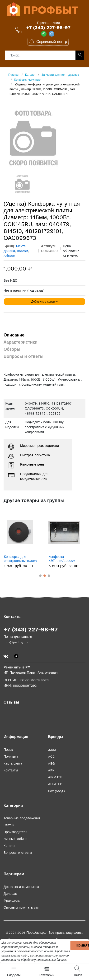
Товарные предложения (22, 818)
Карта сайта (13, 763)
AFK (51, 770)
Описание (14, 335)
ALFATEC (55, 784)
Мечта (21, 246)
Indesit (23, 251)
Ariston (9, 256)
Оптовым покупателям (21, 907)
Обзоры (12, 349)
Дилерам (10, 894)
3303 (52, 750)
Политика (11, 756)
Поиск (8, 750)
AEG (52, 763)
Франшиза (12, 901)
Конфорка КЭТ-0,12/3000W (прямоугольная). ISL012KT (62, 559)
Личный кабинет (16, 839)
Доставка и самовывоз (21, 887)
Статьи (9, 825)
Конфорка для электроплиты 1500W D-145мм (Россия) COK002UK (21, 559)
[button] (40, 576)
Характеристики (21, 342)
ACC (52, 756)
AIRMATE (55, 777)
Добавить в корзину (44, 302)
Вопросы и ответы (23, 356)
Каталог (10, 846)
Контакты (11, 770)
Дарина (9, 251)
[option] (44, 138)
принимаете (43, 956)
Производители (15, 832)
